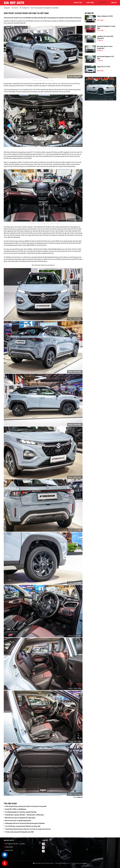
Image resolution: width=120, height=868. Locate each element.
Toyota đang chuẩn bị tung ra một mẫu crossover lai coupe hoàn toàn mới (28, 829)
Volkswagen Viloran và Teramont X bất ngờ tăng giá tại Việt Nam (25, 823)
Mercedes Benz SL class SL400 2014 (105, 47)
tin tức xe (102, 3)
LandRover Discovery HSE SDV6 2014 (105, 37)
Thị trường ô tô (25, 8)
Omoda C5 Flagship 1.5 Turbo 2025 (106, 27)
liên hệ (114, 3)
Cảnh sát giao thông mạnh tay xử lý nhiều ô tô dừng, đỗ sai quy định (26, 806)
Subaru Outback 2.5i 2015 (105, 16)
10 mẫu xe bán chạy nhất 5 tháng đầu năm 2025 (19, 832)
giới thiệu (90, 3)
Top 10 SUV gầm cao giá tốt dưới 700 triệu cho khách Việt (23, 826)
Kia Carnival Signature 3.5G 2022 (105, 58)
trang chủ (78, 3)
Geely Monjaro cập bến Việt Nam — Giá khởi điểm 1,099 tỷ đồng (24, 815)
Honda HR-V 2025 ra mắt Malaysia (16, 809)
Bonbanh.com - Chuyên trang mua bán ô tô (74, 863)
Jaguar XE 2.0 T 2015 (103, 67)
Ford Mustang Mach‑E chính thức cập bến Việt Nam (21, 812)
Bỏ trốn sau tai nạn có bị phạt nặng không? (18, 821)
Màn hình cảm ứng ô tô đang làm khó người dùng (20, 818)
